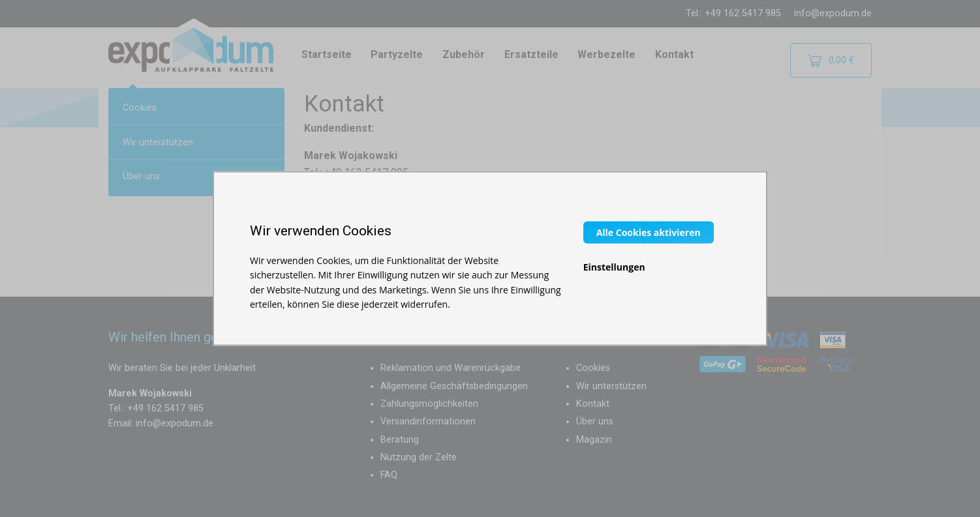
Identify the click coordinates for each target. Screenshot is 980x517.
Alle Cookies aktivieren (649, 232)
